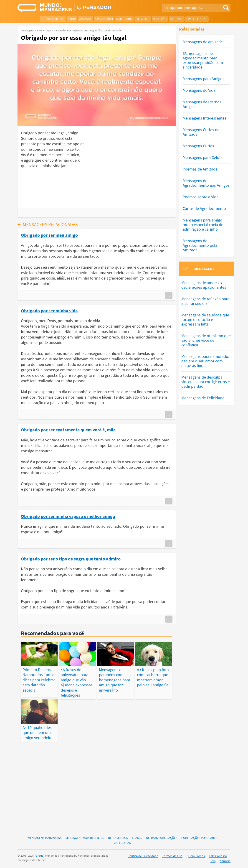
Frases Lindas (197, 19)
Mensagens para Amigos (204, 79)
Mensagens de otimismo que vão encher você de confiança (206, 340)
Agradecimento (53, 19)
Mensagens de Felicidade (203, 398)
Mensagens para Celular (203, 157)
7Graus (39, 856)
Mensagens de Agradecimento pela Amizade (200, 245)
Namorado (124, 19)
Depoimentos (118, 838)
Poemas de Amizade (200, 169)
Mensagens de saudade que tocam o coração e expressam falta (205, 319)
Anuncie (225, 861)
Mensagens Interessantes (205, 118)
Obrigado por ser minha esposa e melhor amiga (68, 516)
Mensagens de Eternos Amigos (202, 104)
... (169, 295)
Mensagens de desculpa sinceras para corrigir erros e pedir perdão (206, 382)
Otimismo (143, 19)
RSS (213, 861)
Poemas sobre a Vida (201, 197)
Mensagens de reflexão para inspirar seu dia (205, 301)
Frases (137, 838)
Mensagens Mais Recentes (85, 838)
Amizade (85, 19)
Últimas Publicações (162, 838)
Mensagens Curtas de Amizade (201, 132)
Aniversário (104, 19)
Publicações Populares (199, 838)
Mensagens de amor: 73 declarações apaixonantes (204, 285)
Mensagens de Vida (199, 90)
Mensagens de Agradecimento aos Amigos (206, 183)
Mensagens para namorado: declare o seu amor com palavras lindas (205, 361)
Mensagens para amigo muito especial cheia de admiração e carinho (203, 225)
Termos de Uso (172, 856)
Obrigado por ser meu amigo (49, 235)
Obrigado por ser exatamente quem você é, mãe (68, 430)
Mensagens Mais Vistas (45, 838)
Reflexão (160, 19)
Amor (72, 19)
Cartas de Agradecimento (204, 208)
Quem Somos (196, 856)
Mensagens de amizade (203, 42)
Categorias (122, 843)
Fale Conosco (218, 856)
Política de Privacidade (143, 856)
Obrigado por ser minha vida (49, 311)
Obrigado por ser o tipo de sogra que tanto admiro (71, 559)
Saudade (176, 19)
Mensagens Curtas (198, 146)
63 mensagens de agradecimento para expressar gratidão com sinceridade (203, 60)
